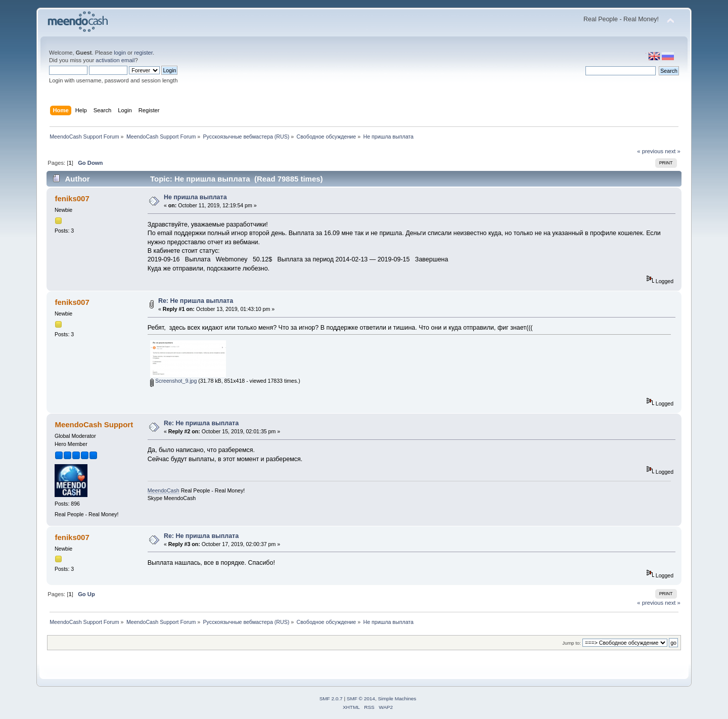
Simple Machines (397, 699)
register (143, 53)
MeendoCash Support (94, 424)
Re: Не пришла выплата (196, 301)
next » (673, 151)
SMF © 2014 (361, 699)
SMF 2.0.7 (331, 699)
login (120, 53)
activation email (115, 60)
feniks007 (72, 198)
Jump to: (572, 643)
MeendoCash (164, 490)
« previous (650, 151)
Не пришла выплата (195, 197)
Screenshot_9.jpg (173, 381)
